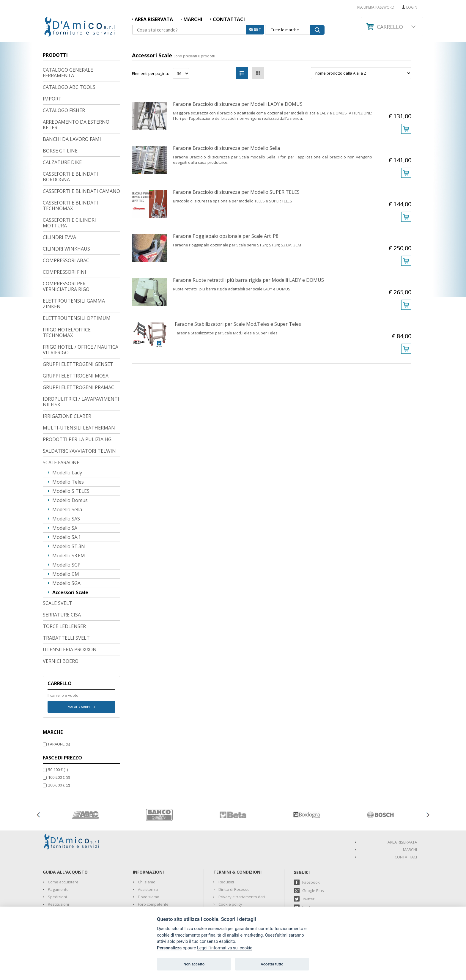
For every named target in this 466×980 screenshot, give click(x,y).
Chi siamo (147, 844)
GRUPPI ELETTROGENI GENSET (78, 326)
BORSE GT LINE (60, 113)
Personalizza (169, 948)
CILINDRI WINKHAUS (66, 211)
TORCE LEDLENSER (64, 588)
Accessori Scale (70, 554)
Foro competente (153, 866)
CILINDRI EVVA (59, 199)
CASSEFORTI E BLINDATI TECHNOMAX (70, 167)
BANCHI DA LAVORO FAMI (72, 101)
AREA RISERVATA (154, 19)
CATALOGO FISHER (64, 72)
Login (412, 7)
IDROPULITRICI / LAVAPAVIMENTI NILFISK (81, 364)
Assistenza (148, 851)
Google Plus (313, 852)
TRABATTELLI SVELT (66, 600)
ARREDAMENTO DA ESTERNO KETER (76, 87)
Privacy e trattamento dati (242, 859)
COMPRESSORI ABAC (66, 222)
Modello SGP (66, 527)
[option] (86, 777)
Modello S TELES (71, 453)
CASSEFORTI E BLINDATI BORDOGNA (70, 139)
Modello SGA (66, 545)
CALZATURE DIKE (62, 124)
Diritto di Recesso (234, 851)
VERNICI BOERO (61, 623)
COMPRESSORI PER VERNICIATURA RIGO (66, 248)
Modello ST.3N (69, 508)
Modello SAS (66, 481)
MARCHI (193, 19)
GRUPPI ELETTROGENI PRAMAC (78, 349)
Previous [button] (38, 777)
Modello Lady (67, 435)
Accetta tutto (272, 964)
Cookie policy (230, 866)
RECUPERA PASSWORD (376, 7)
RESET (255, 29)
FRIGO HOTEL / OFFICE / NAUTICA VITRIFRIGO (81, 312)
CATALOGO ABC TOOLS (69, 49)
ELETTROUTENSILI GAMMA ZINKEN (74, 266)
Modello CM (66, 536)
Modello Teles (68, 444)
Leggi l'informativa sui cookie (225, 948)
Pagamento (58, 851)
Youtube (310, 869)
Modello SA (65, 490)
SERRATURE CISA (62, 577)
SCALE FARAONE (61, 424)
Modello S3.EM (69, 517)
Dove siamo (149, 859)
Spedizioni (57, 859)
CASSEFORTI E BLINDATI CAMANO (81, 153)
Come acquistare (63, 844)
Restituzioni (58, 866)
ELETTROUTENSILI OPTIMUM (77, 280)
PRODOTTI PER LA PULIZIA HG (77, 401)
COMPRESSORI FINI (64, 234)
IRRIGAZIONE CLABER (67, 378)
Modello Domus (70, 462)
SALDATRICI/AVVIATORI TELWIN (79, 413)
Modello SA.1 (67, 499)
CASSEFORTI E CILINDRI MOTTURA (69, 185)
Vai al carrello (82, 669)
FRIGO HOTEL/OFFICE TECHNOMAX (67, 294)
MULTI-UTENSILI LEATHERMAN (79, 390)
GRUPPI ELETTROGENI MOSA (76, 338)
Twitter (308, 861)
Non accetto (194, 964)
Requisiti (226, 844)
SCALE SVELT (58, 565)
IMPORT (52, 61)
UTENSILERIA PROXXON (70, 611)
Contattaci (229, 19)
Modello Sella (67, 471)
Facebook (311, 844)
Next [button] (428, 777)
